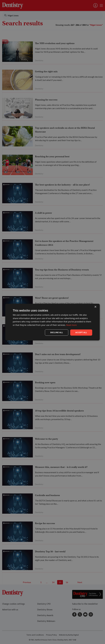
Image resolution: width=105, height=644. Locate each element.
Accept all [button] (81, 332)
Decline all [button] (57, 332)
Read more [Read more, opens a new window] (71, 325)
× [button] (95, 307)
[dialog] (52, 322)
